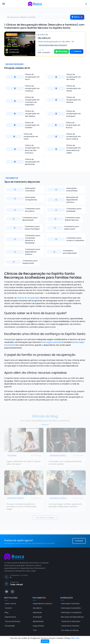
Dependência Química (58, 498)
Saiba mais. (75, 638)
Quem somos (10, 604)
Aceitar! (45, 641)
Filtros (77, 17)
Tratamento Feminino (70, 626)
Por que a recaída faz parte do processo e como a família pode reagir (21, 507)
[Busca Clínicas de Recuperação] (35, 4)
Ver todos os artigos (45, 518)
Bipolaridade (38, 621)
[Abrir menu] (4, 4)
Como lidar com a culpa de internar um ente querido (65, 463)
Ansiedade (37, 617)
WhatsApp (62, 51)
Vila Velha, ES (44, 38)
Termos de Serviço (13, 621)
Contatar (76, 51)
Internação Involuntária (71, 608)
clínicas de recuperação (28, 298)
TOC (35, 630)
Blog (7, 612)
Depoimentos (10, 617)
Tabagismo (12, 456)
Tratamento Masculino (71, 621)
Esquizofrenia (38, 626)
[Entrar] (86, 4)
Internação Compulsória (71, 612)
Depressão (37, 612)
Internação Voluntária (70, 604)
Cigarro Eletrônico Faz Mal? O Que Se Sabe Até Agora (23, 463)
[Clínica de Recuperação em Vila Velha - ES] (20, 44)
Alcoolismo (37, 608)
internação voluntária (52, 342)
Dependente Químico (58, 456)
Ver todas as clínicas (70, 630)
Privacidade (10, 626)
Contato (79, 541)
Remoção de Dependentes (72, 617)
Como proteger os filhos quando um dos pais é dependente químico (65, 505)
